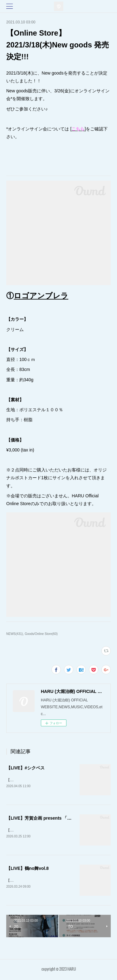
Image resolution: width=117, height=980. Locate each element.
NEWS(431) (15, 634)
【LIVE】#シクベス (25, 768)
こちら (78, 129)
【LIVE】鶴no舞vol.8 (27, 869)
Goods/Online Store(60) (41, 634)
